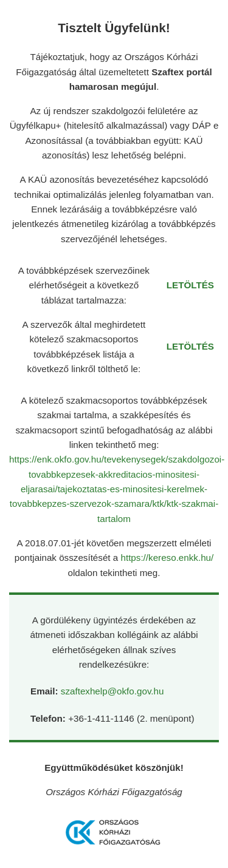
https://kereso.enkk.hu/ (167, 558)
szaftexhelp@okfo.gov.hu (112, 691)
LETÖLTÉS (190, 285)
